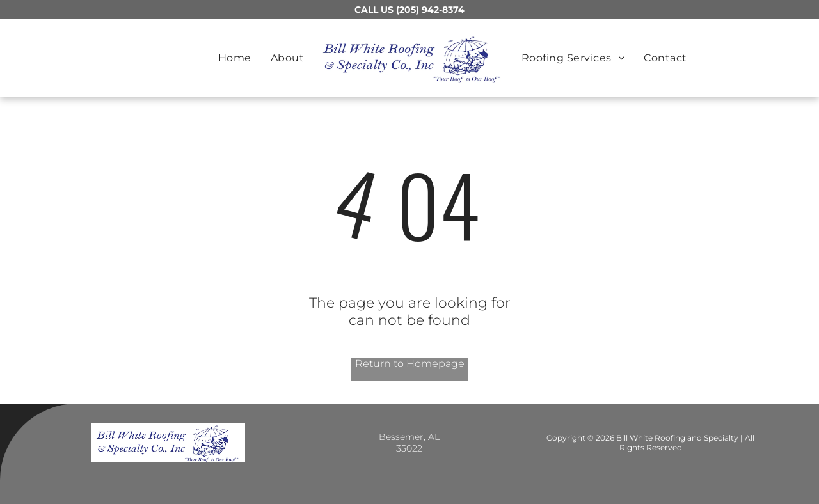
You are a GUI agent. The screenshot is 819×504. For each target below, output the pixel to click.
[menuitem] (235, 58)
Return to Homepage (410, 364)
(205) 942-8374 (430, 10)
